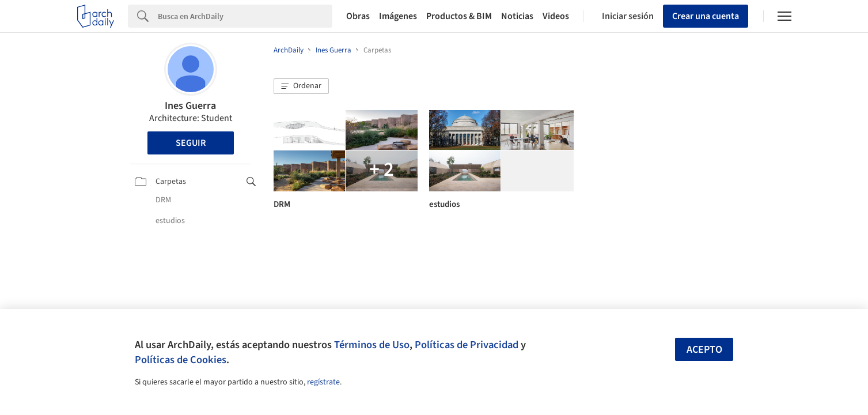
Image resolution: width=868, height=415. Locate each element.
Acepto (704, 350)
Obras (358, 16)
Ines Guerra (190, 106)
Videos (556, 16)
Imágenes (398, 16)
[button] (301, 86)
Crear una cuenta (706, 16)
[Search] (245, 16)
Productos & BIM (459, 16)
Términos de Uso (372, 345)
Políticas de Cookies (181, 360)
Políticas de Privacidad (467, 345)
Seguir (191, 143)
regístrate (323, 382)
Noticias (517, 16)
